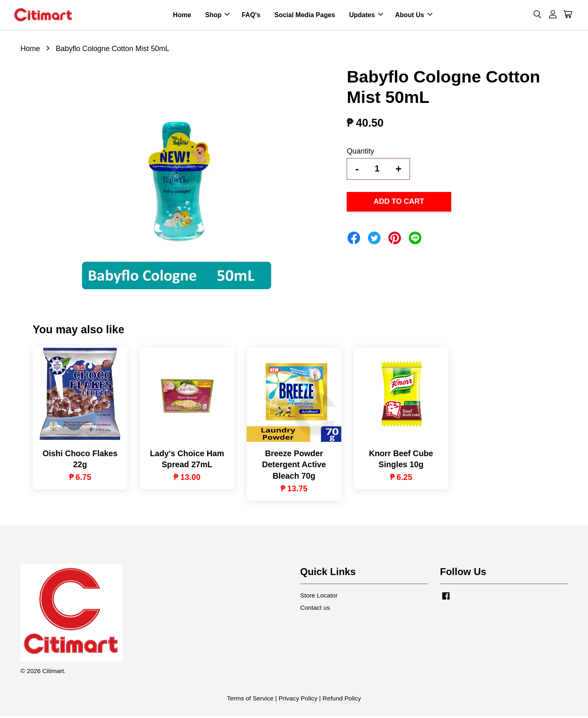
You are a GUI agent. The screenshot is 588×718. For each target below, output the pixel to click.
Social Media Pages (305, 16)
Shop (217, 16)
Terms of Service (250, 700)
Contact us (315, 609)
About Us (414, 16)
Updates (366, 16)
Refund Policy (342, 700)
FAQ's (251, 16)
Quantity (360, 153)
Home (182, 16)
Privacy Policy (298, 700)
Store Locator (319, 597)
